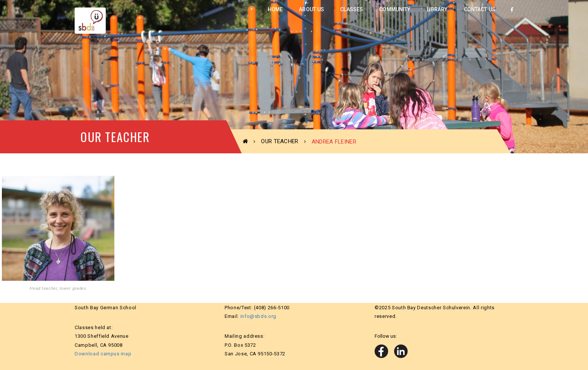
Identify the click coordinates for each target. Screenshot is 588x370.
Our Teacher (280, 141)
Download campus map (103, 354)
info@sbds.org (258, 316)
